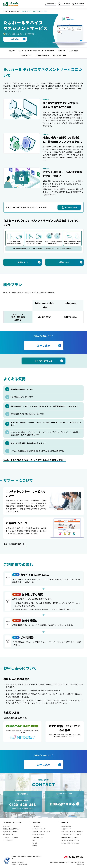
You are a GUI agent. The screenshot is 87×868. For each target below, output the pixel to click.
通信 (34, 840)
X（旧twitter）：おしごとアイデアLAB (71, 834)
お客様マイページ (66, 829)
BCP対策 (35, 843)
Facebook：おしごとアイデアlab (70, 837)
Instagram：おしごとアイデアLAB (70, 843)
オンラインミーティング (39, 829)
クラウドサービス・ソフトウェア (41, 832)
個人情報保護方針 (8, 834)
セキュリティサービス (38, 834)
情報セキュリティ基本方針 (10, 832)
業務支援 (35, 846)
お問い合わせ (7, 826)
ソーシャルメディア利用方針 (11, 837)
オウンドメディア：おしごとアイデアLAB (72, 832)
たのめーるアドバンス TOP (11, 11)
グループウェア (36, 826)
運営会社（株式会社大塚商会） (12, 829)
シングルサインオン (38, 837)
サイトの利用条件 (8, 840)
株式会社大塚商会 (66, 826)
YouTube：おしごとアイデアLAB (70, 840)
